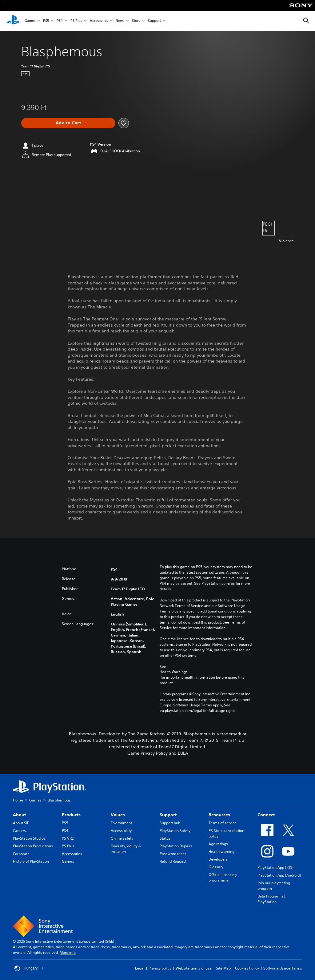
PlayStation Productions (33, 846)
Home (18, 800)
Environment (121, 823)
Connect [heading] (266, 815)
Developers (218, 859)
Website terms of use (194, 968)
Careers (19, 831)
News (120, 21)
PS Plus (76, 21)
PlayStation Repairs (176, 846)
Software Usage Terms (283, 968)
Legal (140, 968)
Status (165, 838)
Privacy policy (160, 968)
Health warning (221, 851)
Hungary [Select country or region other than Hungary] (29, 968)
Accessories (99, 21)
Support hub (170, 823)
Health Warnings (174, 672)
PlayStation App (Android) (279, 875)
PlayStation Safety (175, 831)
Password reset (173, 854)
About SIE (21, 823)
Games (30, 21)
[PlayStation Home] (13, 21)
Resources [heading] (219, 815)
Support (154, 21)
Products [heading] (71, 815)
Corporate (21, 854)
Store (136, 21)
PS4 (60, 21)
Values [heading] (118, 815)
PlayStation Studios (29, 838)
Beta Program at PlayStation (271, 899)
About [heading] (19, 815)
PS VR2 (68, 838)
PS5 (46, 21)
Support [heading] (168, 815)
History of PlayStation (31, 861)
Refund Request (173, 861)
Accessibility (121, 831)
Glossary (216, 867)
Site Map (223, 968)
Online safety (122, 838)
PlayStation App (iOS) (275, 868)
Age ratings (218, 844)
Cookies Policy (247, 968)
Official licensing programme (223, 877)
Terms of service (223, 823)
